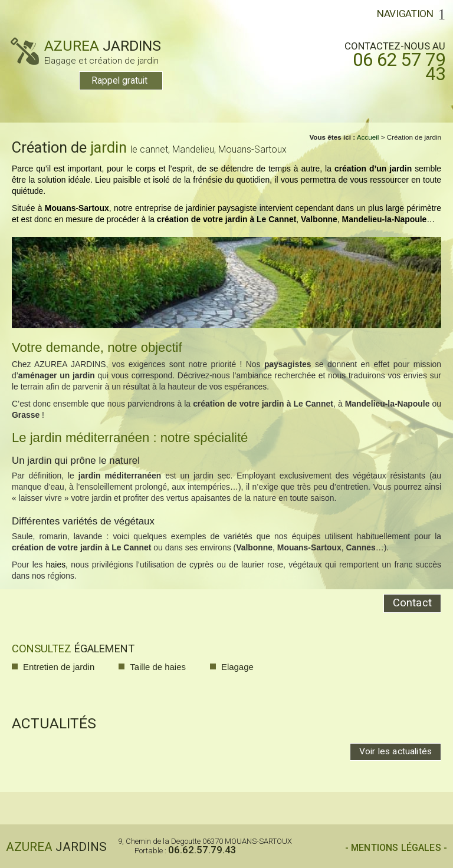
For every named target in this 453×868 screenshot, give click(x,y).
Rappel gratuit (119, 81)
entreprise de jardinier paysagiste (196, 208)
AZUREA (86, 51)
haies (56, 565)
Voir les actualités (395, 751)
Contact (412, 603)
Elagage (237, 667)
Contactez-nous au (388, 61)
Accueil (368, 137)
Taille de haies (158, 667)
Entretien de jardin (59, 667)
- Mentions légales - (396, 848)
